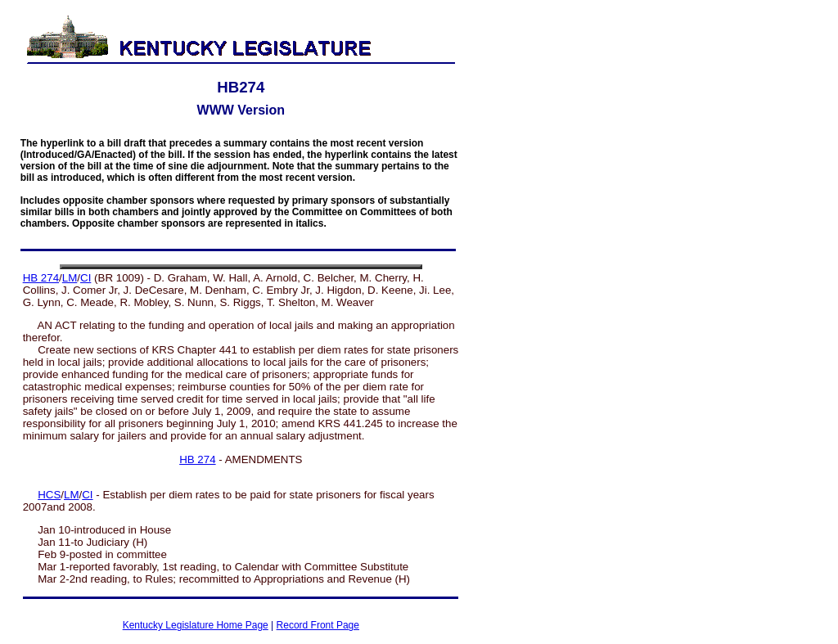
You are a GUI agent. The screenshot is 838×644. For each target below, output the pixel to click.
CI (86, 278)
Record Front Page (318, 625)
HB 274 (41, 278)
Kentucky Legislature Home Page (196, 625)
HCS (49, 495)
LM (70, 278)
